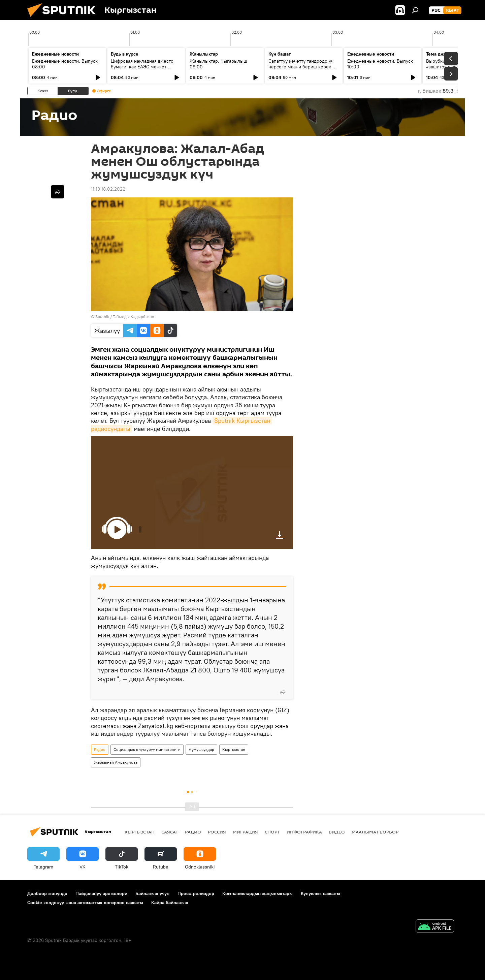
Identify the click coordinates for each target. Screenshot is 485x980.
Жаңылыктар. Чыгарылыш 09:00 (218, 64)
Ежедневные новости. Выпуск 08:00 (65, 64)
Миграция (245, 832)
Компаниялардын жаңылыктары (257, 893)
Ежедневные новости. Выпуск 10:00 (380, 64)
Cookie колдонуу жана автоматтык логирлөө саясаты (85, 903)
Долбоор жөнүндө (47, 893)
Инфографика (304, 832)
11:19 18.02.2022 (108, 189)
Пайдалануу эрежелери (101, 893)
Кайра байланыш (170, 903)
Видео (337, 832)
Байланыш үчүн (152, 893)
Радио (100, 749)
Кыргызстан (234, 749)
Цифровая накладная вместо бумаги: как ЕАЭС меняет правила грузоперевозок (142, 67)
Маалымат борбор (375, 832)
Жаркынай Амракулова (116, 762)
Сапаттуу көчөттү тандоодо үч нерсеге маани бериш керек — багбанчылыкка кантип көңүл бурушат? (302, 70)
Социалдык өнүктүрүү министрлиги (147, 749)
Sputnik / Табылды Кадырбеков (125, 317)
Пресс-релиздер (196, 893)
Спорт (272, 832)
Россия (217, 832)
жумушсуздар (201, 749)
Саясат (170, 832)
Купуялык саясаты (320, 893)
